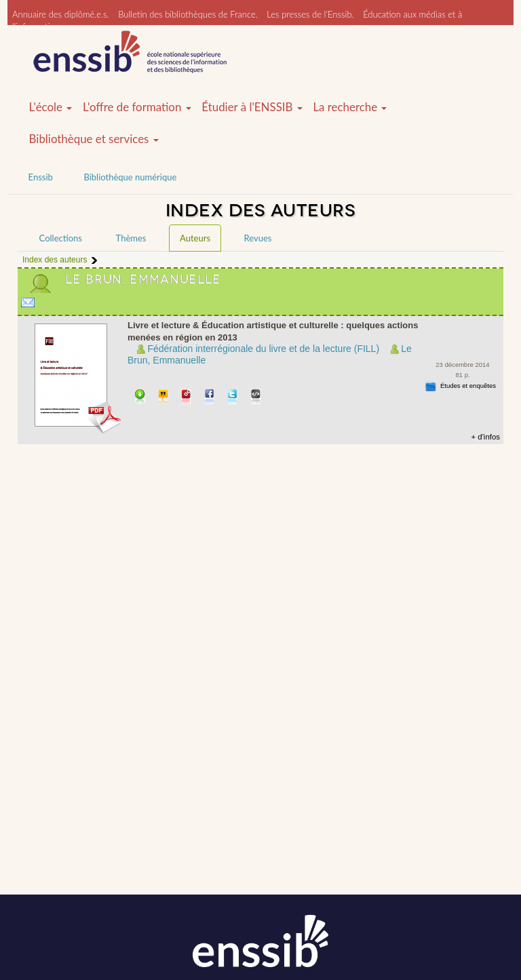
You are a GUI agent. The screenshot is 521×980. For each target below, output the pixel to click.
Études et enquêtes (468, 386)
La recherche (350, 107)
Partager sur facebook (210, 398)
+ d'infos (485, 437)
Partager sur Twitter (233, 398)
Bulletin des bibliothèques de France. (188, 14)
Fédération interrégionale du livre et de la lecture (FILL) (263, 349)
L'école (51, 107)
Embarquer (256, 398)
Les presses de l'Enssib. (310, 14)
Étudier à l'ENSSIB (252, 107)
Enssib (41, 177)
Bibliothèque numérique (130, 177)
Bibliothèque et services (94, 139)
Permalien (187, 398)
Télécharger (140, 398)
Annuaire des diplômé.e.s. (61, 14)
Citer (164, 398)
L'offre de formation (137, 107)
